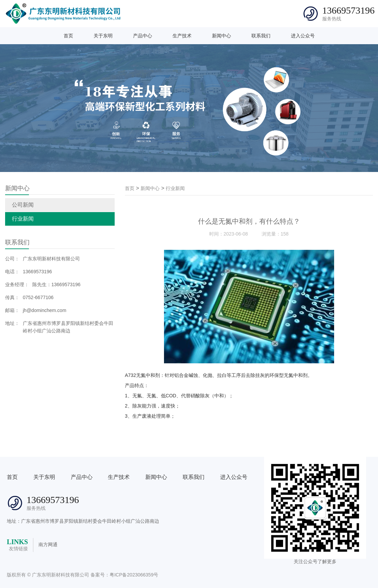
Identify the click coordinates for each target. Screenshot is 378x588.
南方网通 (48, 545)
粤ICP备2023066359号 (134, 575)
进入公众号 (303, 36)
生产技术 (182, 36)
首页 (68, 36)
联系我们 (261, 36)
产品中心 (143, 36)
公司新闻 (23, 205)
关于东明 (103, 36)
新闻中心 (221, 36)
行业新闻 (23, 219)
